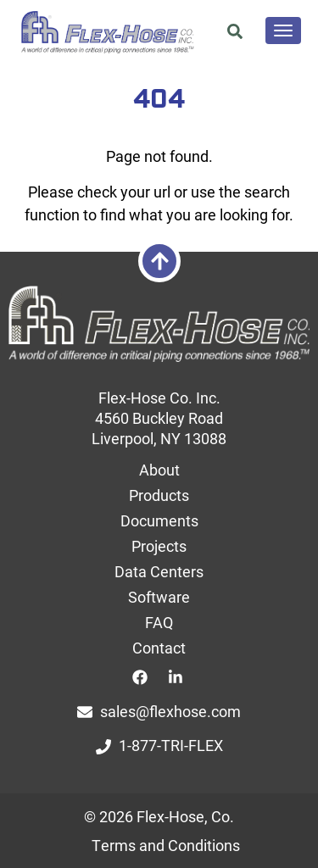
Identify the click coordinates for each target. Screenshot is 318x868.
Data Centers (159, 571)
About (159, 470)
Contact (159, 648)
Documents (159, 520)
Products (159, 495)
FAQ (159, 622)
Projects (159, 546)
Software (159, 597)
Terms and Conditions (166, 845)
